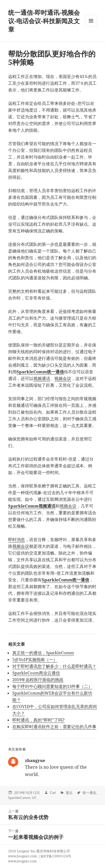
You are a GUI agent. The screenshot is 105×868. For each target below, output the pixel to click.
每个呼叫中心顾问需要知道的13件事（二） (52, 686)
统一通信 (89, 793)
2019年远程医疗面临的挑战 (38, 680)
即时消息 (17, 539)
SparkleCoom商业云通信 (36, 673)
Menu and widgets (91, 26)
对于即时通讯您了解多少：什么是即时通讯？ (54, 666)
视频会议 (63, 378)
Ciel (53, 793)
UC (34, 798)
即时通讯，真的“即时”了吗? (39, 720)
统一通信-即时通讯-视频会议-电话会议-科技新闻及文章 (44, 21)
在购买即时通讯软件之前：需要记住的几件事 (54, 727)
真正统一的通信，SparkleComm (43, 653)
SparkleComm (19, 798)
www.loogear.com (22, 861)
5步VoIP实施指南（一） (35, 659)
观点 (69, 793)
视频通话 (42, 378)
